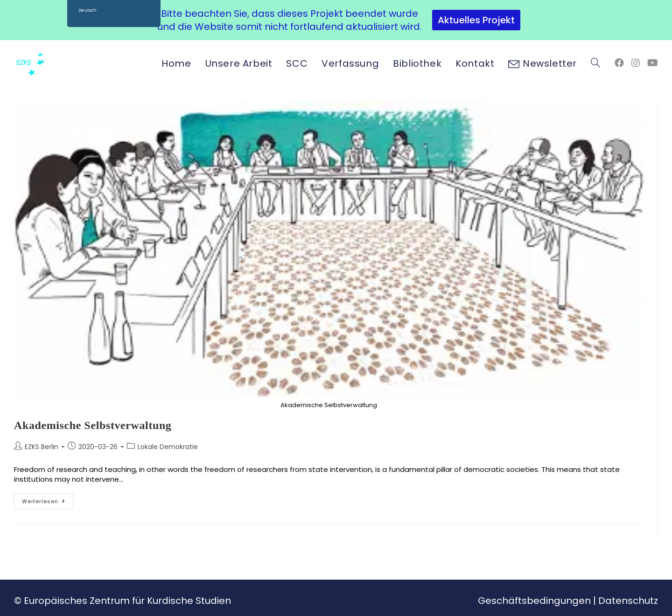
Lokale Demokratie (168, 447)
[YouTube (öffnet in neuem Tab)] (653, 63)
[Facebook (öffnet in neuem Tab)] (619, 63)
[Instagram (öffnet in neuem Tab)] (636, 63)
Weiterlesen (48, 499)
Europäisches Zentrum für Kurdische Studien (127, 601)
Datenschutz (628, 601)
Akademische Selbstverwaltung (93, 425)
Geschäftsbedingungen (534, 601)
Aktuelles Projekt (476, 20)
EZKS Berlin (42, 447)
